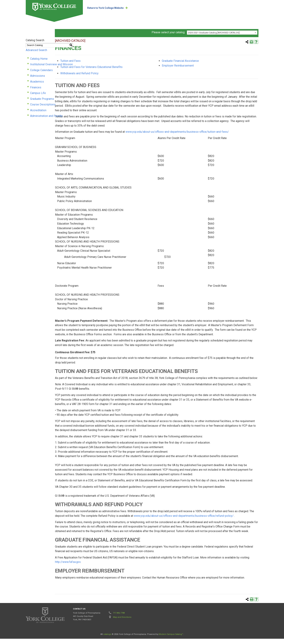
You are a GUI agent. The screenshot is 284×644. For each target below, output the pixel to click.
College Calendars (20, 75)
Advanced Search (15, 55)
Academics (16, 86)
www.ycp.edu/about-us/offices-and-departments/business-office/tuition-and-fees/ (198, 137)
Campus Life (17, 98)
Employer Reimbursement (199, 71)
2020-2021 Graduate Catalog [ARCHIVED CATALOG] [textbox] (235, 37)
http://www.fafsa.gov (89, 567)
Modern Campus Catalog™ (171, 640)
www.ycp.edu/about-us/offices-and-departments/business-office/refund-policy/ (205, 521)
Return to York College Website (115, 8)
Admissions (16, 81)
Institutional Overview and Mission (30, 69)
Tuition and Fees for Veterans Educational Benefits (113, 72)
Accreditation (17, 115)
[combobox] (243, 37)
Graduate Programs (21, 103)
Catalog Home (18, 63)
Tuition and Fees (92, 66)
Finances (14, 92)
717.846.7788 (119, 618)
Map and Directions (122, 622)
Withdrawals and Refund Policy (101, 79)
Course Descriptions (22, 109)
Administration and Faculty (25, 121)
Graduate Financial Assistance (202, 66)
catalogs (107, 640)
